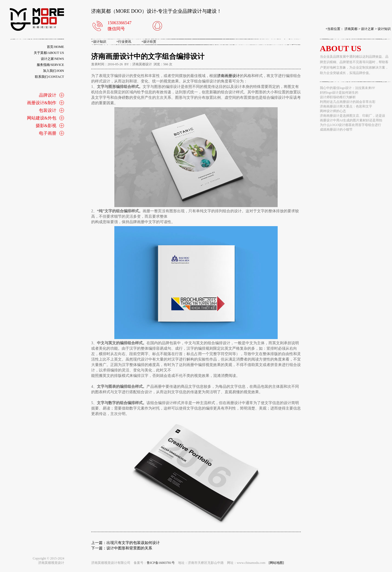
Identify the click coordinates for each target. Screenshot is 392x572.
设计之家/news (52, 59)
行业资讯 (124, 42)
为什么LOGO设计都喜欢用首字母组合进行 (350, 125)
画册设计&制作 (42, 103)
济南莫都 (351, 29)
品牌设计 (48, 95)
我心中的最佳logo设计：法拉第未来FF (347, 88)
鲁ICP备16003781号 (161, 563)
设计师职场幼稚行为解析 (338, 97)
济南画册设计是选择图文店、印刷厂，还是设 (353, 116)
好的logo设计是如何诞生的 (339, 93)
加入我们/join (53, 71)
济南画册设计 (228, 76)
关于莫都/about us (49, 53)
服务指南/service (50, 65)
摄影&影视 (46, 126)
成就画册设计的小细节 (336, 130)
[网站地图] (276, 563)
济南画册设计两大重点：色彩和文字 (346, 106)
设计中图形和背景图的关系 (129, 548)
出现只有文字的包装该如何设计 (133, 543)
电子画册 (48, 133)
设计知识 (384, 29)
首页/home (55, 47)
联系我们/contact (49, 77)
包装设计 (48, 110)
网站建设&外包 (42, 118)
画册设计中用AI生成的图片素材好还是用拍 (351, 120)
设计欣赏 (149, 42)
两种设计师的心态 (333, 111)
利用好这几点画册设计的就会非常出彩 (348, 102)
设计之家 (367, 29)
